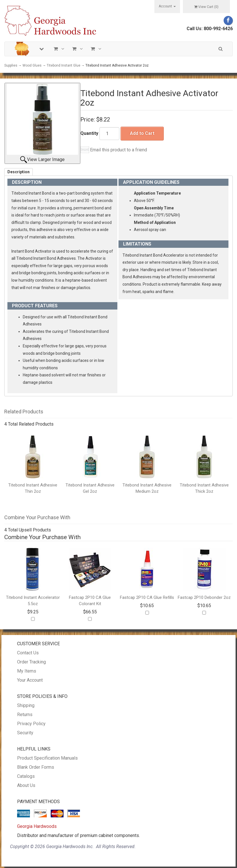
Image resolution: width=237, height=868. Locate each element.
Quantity (89, 133)
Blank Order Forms (36, 767)
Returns (25, 715)
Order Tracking (31, 662)
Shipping (26, 705)
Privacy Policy (31, 724)
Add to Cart (142, 133)
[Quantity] (109, 134)
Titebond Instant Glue (64, 65)
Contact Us (28, 653)
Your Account (30, 680)
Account (167, 6)
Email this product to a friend (118, 150)
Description (19, 172)
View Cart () (206, 7)
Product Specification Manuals (47, 758)
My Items (27, 671)
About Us (26, 785)
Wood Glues (32, 65)
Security (25, 733)
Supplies (11, 65)
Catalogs (26, 776)
